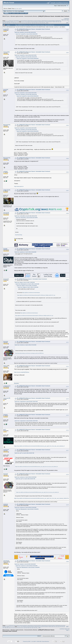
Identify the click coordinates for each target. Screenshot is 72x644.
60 (59, 21)
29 (16, 21)
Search (14, 13)
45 (38, 21)
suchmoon (6, 450)
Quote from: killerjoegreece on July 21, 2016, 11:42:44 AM (27, 284)
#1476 (67, 430)
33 (22, 21)
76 (23, 22)
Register (22, 13)
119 (34, 23)
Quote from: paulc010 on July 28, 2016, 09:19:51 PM (25, 32)
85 (35, 22)
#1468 (67, 213)
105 (7, 23)
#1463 (67, 90)
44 (37, 21)
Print (67, 23)
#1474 (67, 399)
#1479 (67, 505)
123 (42, 23)
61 (60, 21)
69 (13, 22)
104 (5, 23)
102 (60, 22)
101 (58, 22)
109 (15, 23)
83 (33, 22)
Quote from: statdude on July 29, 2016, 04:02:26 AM (25, 564)
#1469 (67, 249)
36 (26, 21)
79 (27, 22)
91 (44, 22)
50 (45, 21)
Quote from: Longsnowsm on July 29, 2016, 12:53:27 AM (26, 402)
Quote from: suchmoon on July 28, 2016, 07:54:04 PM (25, 508)
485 (47, 23)
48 (42, 21)
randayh (5, 171)
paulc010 (6, 90)
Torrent (22, 11)
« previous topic (63, 629)
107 (11, 23)
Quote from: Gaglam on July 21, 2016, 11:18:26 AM (28, 287)
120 (36, 23)
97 (52, 22)
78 (26, 22)
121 (38, 23)
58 (56, 21)
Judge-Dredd (7, 190)
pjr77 (5, 430)
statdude (6, 504)
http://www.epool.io (19, 186)
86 (37, 22)
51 (47, 21)
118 (32, 23)
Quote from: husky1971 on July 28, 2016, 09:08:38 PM (27, 34)
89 (41, 22)
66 (9, 22)
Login (18, 13)
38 (29, 21)
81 (30, 22)
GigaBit (5, 249)
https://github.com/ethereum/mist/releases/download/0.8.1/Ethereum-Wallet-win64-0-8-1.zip (36, 295)
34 (23, 21)
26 (12, 21)
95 (49, 22)
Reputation (16, 383)
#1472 (67, 366)
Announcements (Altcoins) (31, 16)
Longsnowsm (7, 386)
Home (6, 13)
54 (51, 21)
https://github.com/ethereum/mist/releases (31, 293)
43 (35, 21)
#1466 (67, 172)
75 (22, 22)
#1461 (67, 30)
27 (13, 21)
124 (44, 23)
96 (51, 22)
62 (3, 22)
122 (40, 23)
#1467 (67, 191)
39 (30, 21)
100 (57, 22)
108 (13, 23)
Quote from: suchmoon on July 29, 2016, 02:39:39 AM (26, 477)
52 (48, 21)
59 (58, 21)
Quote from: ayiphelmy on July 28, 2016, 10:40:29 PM (25, 252)
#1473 (67, 387)
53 (49, 21)
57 (55, 21)
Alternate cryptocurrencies (17, 16)
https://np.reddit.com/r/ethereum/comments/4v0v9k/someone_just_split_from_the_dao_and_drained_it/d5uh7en (41, 498)
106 (9, 23)
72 (17, 22)
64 (6, 22)
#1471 (67, 342)
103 (3, 23)
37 (27, 21)
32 (20, 21)
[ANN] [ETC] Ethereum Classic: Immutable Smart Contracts (54, 16)
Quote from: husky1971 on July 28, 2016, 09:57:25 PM (26, 55)
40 (31, 21)
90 (42, 22)
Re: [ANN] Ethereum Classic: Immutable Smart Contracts (32, 279)
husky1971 (6, 29)
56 (54, 21)
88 (40, 22)
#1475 (67, 415)
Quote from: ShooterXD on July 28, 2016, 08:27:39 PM (27, 218)
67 (10, 22)
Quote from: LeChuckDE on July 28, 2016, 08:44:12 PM (26, 216)
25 (11, 21)
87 (38, 22)
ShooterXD (6, 213)
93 (47, 22)
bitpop (5, 366)
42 (34, 21)
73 (18, 22)
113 (23, 23)
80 (29, 22)
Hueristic (6, 342)
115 (27, 23)
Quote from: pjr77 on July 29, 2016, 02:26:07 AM (24, 453)
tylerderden (6, 561)
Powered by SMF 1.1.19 (28, 641)
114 (25, 23)
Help (10, 13)
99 (55, 22)
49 (44, 21)
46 (40, 21)
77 (24, 22)
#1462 (67, 53)
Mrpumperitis (7, 125)
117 (31, 23)
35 (24, 21)
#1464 (67, 125)
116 (29, 23)
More (26, 13)
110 (17, 23)
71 (16, 22)
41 (33, 21)
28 (15, 21)
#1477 (67, 450)
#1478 (67, 475)
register (20, 8)
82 (31, 22)
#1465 (67, 158)
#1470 (67, 280)
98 (53, 22)
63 (4, 22)
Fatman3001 (7, 52)
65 (7, 22)
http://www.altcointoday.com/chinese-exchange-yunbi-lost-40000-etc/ (29, 353)
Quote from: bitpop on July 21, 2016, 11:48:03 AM (25, 282)
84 (34, 22)
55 (52, 21)
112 (21, 23)
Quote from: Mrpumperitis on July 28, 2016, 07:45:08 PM (27, 509)
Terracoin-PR (7, 398)
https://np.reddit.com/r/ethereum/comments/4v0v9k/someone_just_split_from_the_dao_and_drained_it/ (39, 446)
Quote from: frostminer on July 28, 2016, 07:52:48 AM (25, 345)
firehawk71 (6, 279)
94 (48, 22)
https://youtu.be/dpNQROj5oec (22, 372)
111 (19, 23)
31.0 (19, 11)
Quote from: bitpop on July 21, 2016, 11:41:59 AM (27, 286)
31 (19, 21)
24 (9, 21)
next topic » (68, 629)
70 (14, 22)
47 (41, 21)
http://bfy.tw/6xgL (19, 235)
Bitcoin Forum (6, 16)
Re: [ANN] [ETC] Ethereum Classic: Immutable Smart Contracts (34, 29)
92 (45, 22)
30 (18, 21)
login (16, 8)
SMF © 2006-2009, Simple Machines (41, 641)
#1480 (67, 562)
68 (11, 22)
